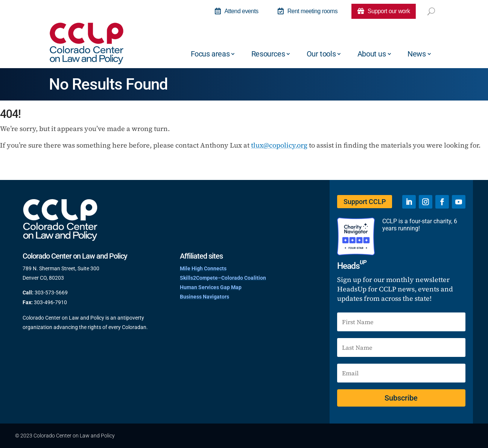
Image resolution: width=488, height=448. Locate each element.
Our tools (321, 54)
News (417, 54)
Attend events (235, 11)
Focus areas (210, 54)
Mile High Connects (203, 268)
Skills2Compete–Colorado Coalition (223, 278)
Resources (268, 54)
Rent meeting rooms (306, 11)
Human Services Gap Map (211, 287)
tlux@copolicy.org (279, 145)
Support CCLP (364, 202)
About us (372, 54)
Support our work (383, 11)
